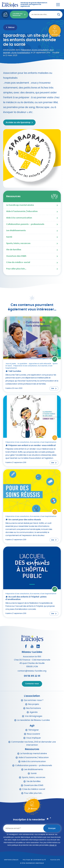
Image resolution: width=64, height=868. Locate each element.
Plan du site (55, 860)
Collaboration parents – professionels (25, 224)
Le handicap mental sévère (20, 205)
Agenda (34, 712)
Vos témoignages (34, 716)
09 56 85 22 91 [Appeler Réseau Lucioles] (32, 676)
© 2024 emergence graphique (32, 863)
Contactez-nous (32, 684)
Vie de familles (14, 250)
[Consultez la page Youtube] (32, 646)
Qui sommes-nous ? (34, 700)
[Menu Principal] (58, 5)
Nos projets (34, 704)
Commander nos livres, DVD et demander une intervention (34, 743)
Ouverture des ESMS (16, 256)
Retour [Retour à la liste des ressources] (11, 27)
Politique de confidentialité (34, 860)
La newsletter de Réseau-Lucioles (34, 720)
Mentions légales (11, 860)
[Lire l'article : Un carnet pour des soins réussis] (32, 506)
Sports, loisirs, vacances (18, 243)
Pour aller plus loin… (16, 269)
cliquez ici (53, 845)
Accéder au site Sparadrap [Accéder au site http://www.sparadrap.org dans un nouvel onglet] (18, 122)
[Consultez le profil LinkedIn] (38, 646)
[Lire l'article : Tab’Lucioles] (32, 354)
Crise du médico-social (18, 262)
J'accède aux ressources (17, 15)
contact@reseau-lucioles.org (32, 671)
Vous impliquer (34, 738)
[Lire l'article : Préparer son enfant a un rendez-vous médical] (32, 431)
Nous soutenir (34, 734)
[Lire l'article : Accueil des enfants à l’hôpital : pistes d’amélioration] (32, 582)
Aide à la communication (19, 218)
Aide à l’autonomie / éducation (34, 758)
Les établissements (16, 231)
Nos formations (34, 708)
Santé (9, 237)
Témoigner (34, 730)
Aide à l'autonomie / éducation (22, 211)
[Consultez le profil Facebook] (26, 646)
